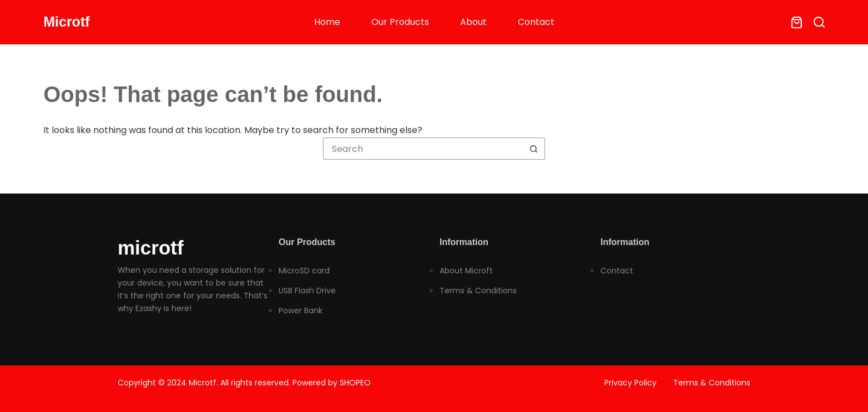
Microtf (66, 22)
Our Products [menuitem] (400, 22)
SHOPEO (355, 383)
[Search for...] (423, 149)
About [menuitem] (473, 22)
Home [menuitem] (327, 22)
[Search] (819, 22)
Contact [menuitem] (536, 22)
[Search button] (534, 149)
